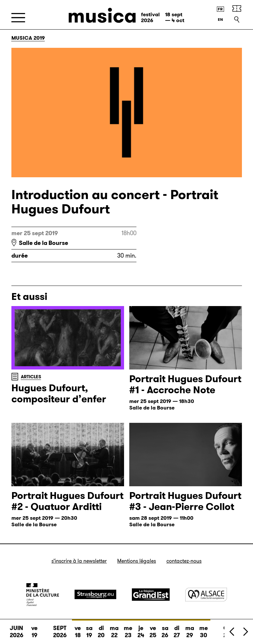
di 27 (177, 629)
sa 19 (89, 629)
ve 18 (78, 629)
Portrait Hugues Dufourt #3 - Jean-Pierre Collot (185, 501)
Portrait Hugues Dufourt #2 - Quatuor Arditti (67, 501)
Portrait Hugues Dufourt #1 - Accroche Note (185, 384)
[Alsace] (206, 594)
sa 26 (165, 629)
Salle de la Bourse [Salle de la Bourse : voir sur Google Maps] (43, 243)
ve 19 (34, 632)
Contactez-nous (184, 561)
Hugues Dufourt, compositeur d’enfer (59, 394)
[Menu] (18, 18)
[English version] (220, 20)
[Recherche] (237, 20)
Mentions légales (137, 561)
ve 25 (153, 629)
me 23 (128, 629)
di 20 (101, 629)
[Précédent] (232, 631)
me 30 (204, 629)
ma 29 (190, 629)
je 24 (141, 629)
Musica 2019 (28, 38)
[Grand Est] (151, 595)
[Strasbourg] (95, 594)
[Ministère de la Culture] (43, 595)
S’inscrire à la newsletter (79, 561)
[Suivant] (245, 631)
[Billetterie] (237, 8)
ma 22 (114, 629)
